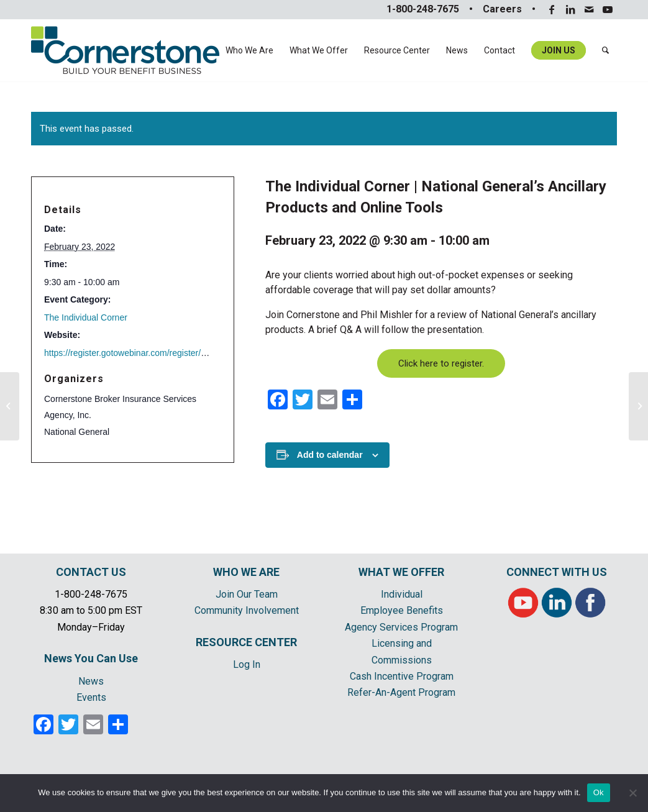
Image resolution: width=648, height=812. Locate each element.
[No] (632, 793)
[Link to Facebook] (551, 9)
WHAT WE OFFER (401, 572)
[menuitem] (249, 50)
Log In (247, 664)
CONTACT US (91, 572)
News (91, 681)
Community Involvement (247, 610)
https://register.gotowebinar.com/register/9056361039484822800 (168, 353)
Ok (599, 792)
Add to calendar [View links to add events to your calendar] (330, 455)
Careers (502, 9)
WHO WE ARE (246, 572)
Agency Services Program (401, 627)
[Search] (605, 50)
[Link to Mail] (589, 9)
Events (91, 697)
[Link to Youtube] (608, 9)
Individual (402, 594)
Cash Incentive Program (402, 676)
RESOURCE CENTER (246, 642)
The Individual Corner (86, 317)
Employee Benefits (402, 610)
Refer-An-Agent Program (401, 692)
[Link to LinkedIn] (570, 9)
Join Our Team (247, 594)
